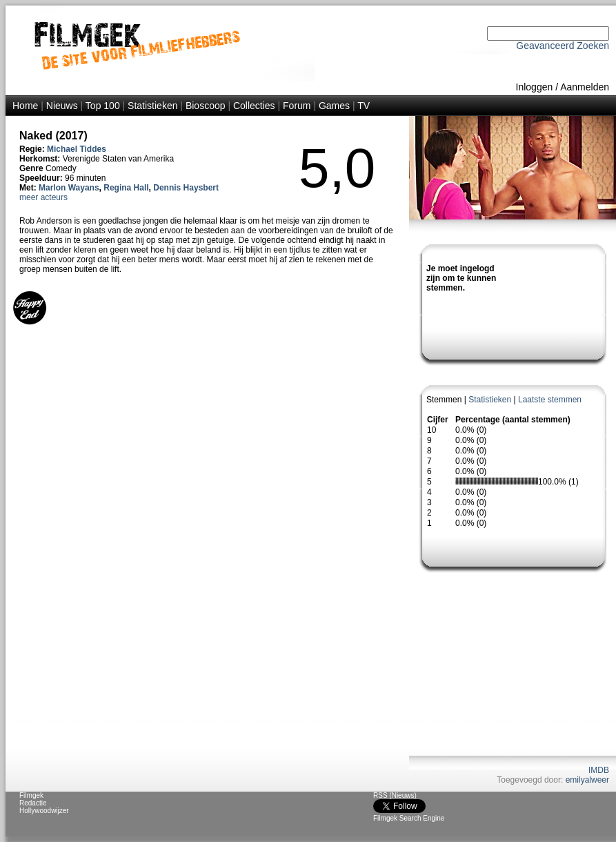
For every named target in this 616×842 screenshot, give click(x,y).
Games (334, 106)
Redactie (33, 803)
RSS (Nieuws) (395, 795)
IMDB (599, 770)
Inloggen (535, 87)
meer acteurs (43, 197)
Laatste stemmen (550, 400)
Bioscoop (206, 106)
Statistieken (152, 106)
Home (25, 106)
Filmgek (31, 795)
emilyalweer (587, 780)
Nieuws (62, 106)
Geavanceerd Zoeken (563, 46)
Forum (297, 106)
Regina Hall (126, 188)
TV (364, 106)
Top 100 (103, 106)
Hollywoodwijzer (44, 811)
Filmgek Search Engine (409, 818)
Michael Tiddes (77, 149)
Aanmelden (585, 87)
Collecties (254, 106)
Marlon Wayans (69, 188)
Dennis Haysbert (186, 188)
